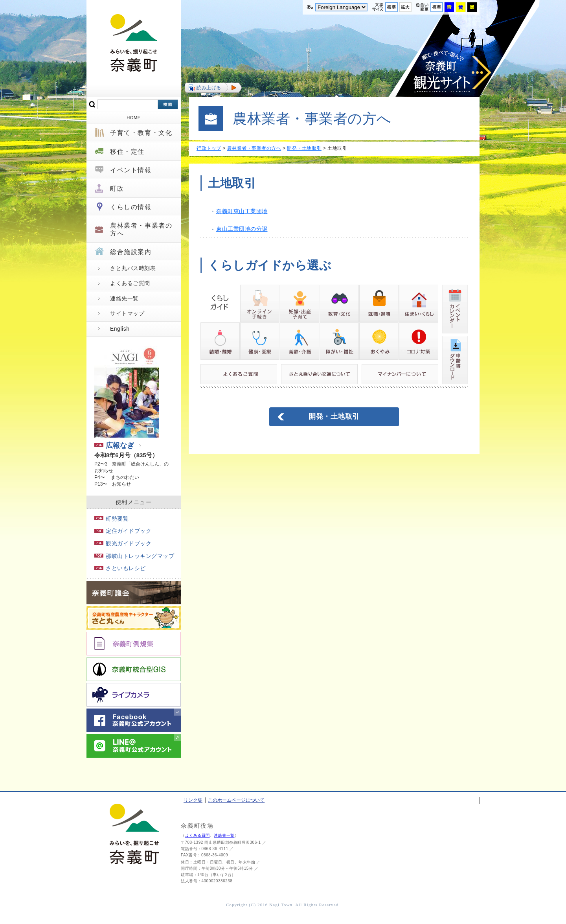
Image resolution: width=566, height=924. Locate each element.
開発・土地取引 (304, 148)
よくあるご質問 (130, 283)
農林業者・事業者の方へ (141, 229)
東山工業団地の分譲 (242, 229)
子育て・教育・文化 (141, 133)
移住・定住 (127, 152)
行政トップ (209, 148)
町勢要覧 (111, 519)
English (120, 329)
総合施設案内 (131, 252)
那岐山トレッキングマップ (134, 556)
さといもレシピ (120, 568)
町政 (117, 189)
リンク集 (193, 800)
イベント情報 (131, 170)
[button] (213, 88)
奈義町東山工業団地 (242, 211)
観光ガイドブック (123, 543)
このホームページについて (236, 800)
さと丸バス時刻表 (133, 268)
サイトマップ (127, 313)
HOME (134, 118)
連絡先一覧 (124, 298)
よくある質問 (198, 835)
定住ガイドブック (123, 531)
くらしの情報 (131, 207)
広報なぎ (114, 445)
